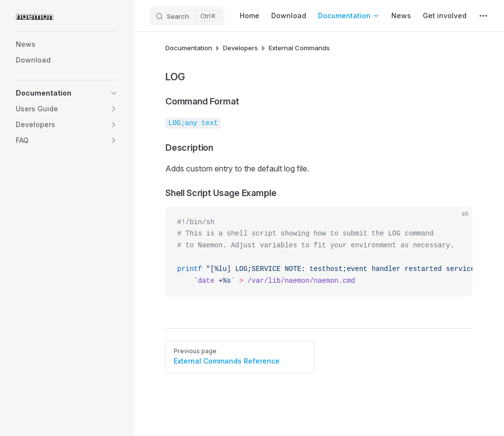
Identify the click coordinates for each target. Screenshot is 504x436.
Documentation (189, 48)
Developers (240, 48)
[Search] (187, 16)
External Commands (299, 48)
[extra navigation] (483, 16)
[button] (114, 93)
